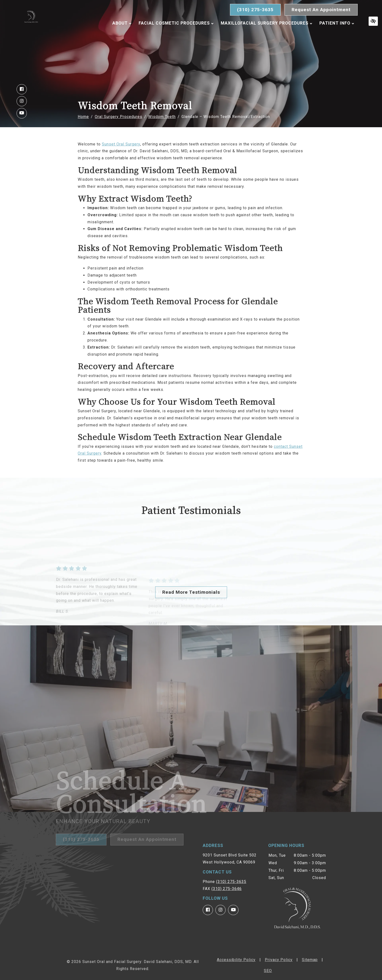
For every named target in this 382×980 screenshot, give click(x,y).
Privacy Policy (279, 960)
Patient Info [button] (337, 35)
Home (83, 117)
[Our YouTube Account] (22, 113)
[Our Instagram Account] (22, 101)
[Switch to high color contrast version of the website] (373, 21)
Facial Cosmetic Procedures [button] (176, 35)
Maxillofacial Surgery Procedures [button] (267, 35)
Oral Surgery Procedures (119, 117)
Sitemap (310, 960)
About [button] (122, 35)
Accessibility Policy (236, 960)
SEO (268, 971)
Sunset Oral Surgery (121, 144)
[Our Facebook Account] (22, 89)
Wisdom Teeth (162, 117)
